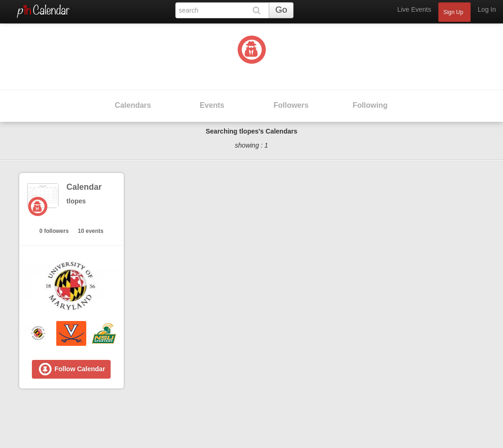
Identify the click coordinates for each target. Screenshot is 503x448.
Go (281, 10)
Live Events (414, 9)
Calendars (133, 105)
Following (370, 105)
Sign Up (453, 12)
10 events (91, 231)
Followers (291, 105)
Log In (487, 9)
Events (212, 105)
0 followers (54, 231)
